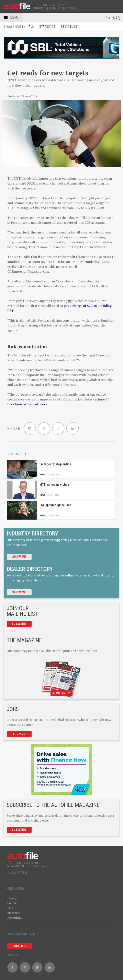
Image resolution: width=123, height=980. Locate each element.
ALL (31, 27)
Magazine (14, 913)
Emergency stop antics (55, 464)
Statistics (47, 27)
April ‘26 (62, 693)
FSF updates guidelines (55, 505)
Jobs (10, 908)
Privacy (12, 898)
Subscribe (19, 624)
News (43, 475)
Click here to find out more (27, 404)
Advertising (15, 918)
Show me (19, 557)
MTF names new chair (54, 485)
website (100, 247)
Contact (13, 903)
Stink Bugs (69, 27)
